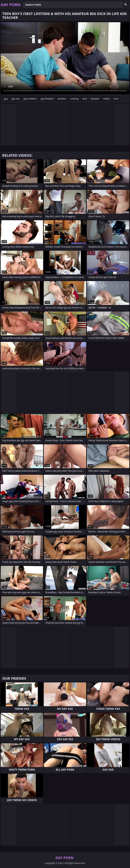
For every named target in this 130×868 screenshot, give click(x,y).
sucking (74, 99)
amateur (62, 99)
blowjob (95, 99)
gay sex (16, 99)
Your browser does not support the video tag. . (65, 58)
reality (106, 99)
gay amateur (30, 99)
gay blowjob (47, 99)
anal (85, 99)
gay (6, 99)
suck (116, 99)
